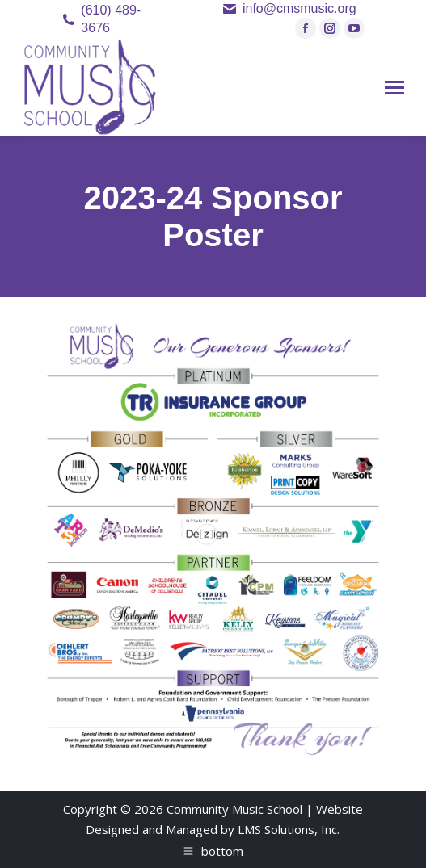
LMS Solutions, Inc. (289, 829)
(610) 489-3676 (111, 19)
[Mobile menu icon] (394, 88)
